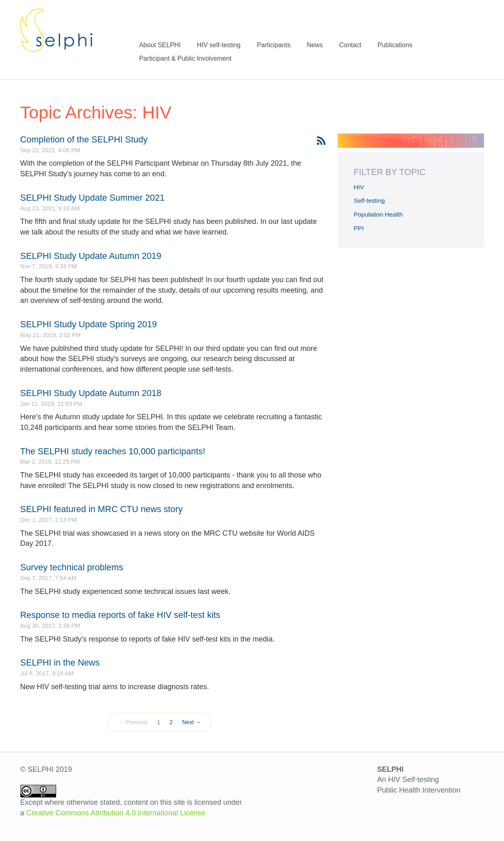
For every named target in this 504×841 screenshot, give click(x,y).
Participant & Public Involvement (185, 58)
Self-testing (370, 200)
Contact (350, 45)
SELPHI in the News (60, 663)
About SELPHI (160, 45)
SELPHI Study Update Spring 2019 (89, 324)
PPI (359, 228)
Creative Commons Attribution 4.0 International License (116, 813)
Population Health (379, 214)
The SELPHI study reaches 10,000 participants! (113, 451)
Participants (274, 45)
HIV (359, 187)
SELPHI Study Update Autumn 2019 (91, 256)
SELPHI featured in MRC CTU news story (102, 509)
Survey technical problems (72, 567)
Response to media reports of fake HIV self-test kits (120, 615)
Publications (395, 45)
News (315, 45)
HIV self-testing (219, 45)
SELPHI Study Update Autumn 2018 (91, 393)
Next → (192, 722)
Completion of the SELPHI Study (84, 139)
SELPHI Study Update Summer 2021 (93, 198)
